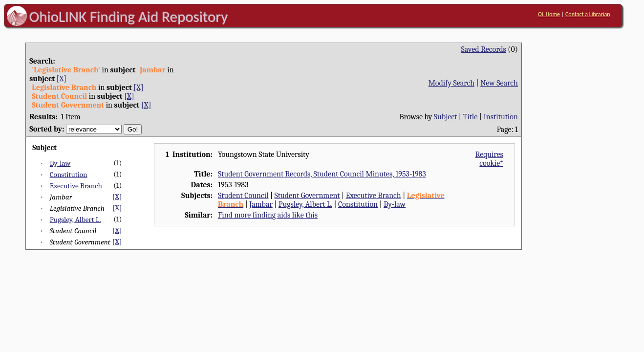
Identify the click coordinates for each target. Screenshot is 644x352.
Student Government (307, 196)
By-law (60, 163)
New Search (499, 83)
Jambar (261, 204)
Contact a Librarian (588, 14)
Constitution (69, 175)
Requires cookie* (489, 159)
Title (470, 117)
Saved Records (484, 49)
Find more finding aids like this (268, 215)
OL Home (549, 14)
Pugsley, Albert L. (75, 220)
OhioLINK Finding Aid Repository (129, 17)
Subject (445, 117)
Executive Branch (76, 186)
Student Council (243, 196)
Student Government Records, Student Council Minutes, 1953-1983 (322, 174)
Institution (501, 117)
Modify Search (451, 83)
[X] (62, 79)
